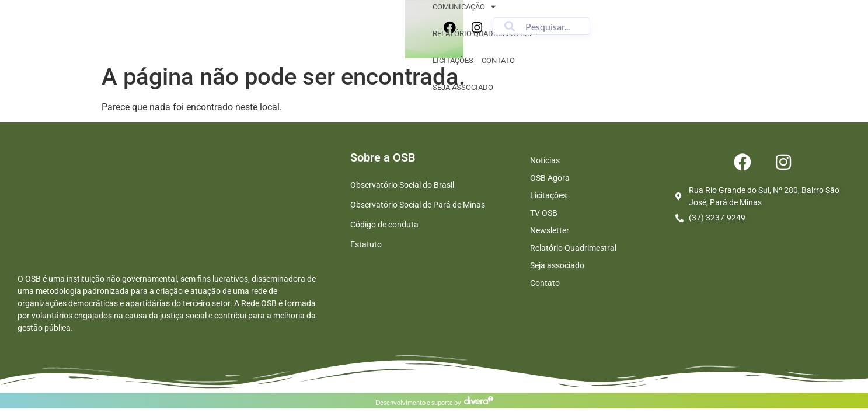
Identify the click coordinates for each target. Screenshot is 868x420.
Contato (520, 31)
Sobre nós (241, 32)
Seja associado (576, 31)
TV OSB (544, 213)
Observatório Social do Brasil (402, 185)
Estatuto (366, 244)
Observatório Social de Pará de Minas (418, 205)
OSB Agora (550, 178)
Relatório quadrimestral (396, 31)
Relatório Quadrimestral (573, 248)
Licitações (475, 31)
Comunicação (306, 32)
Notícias (545, 160)
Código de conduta (384, 225)
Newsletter (550, 230)
